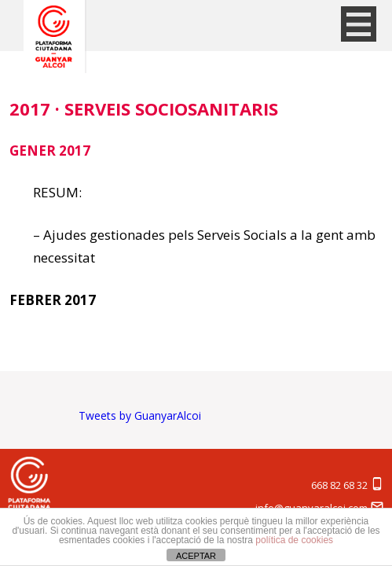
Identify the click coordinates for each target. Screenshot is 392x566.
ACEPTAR (196, 556)
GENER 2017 (50, 151)
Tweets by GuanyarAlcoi (140, 415)
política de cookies (294, 540)
